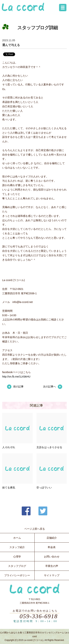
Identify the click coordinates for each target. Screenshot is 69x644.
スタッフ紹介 (17, 547)
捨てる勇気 (9, 488)
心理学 (17, 557)
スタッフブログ (17, 566)
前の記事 (15, 387)
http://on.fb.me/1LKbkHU (16, 377)
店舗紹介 (52, 538)
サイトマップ (52, 575)
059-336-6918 (39, 616)
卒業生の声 (52, 566)
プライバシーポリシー (17, 575)
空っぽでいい (44, 488)
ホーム (17, 538)
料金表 (52, 547)
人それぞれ (9, 447)
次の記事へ (53, 387)
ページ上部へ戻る (35, 529)
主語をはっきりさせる (49, 447)
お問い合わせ (52, 557)
